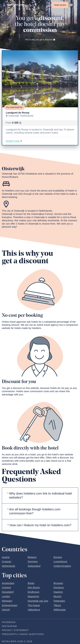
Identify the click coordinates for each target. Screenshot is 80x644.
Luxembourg (60, 562)
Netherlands (8, 566)
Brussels (58, 583)
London (6, 597)
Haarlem (58, 592)
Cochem (6, 588)
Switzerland (34, 566)
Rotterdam (59, 601)
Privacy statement (15, 630)
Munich (58, 597)
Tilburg (57, 605)
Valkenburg (34, 610)
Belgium (32, 557)
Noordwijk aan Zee (38, 601)
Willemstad (60, 610)
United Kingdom (62, 566)
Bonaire (58, 557)
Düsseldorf (8, 592)
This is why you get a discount (40, 40)
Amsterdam (8, 583)
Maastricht (33, 597)
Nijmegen (7, 601)
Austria (6, 557)
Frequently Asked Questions (23, 634)
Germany (33, 562)
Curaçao (6, 562)
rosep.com (14, 141)
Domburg (59, 588)
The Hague (34, 605)
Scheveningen (10, 605)
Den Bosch (34, 588)
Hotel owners (60, 5)
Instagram (9, 626)
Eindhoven (33, 592)
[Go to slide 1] (40, 102)
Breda (31, 583)
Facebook (9, 622)
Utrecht (6, 610)
